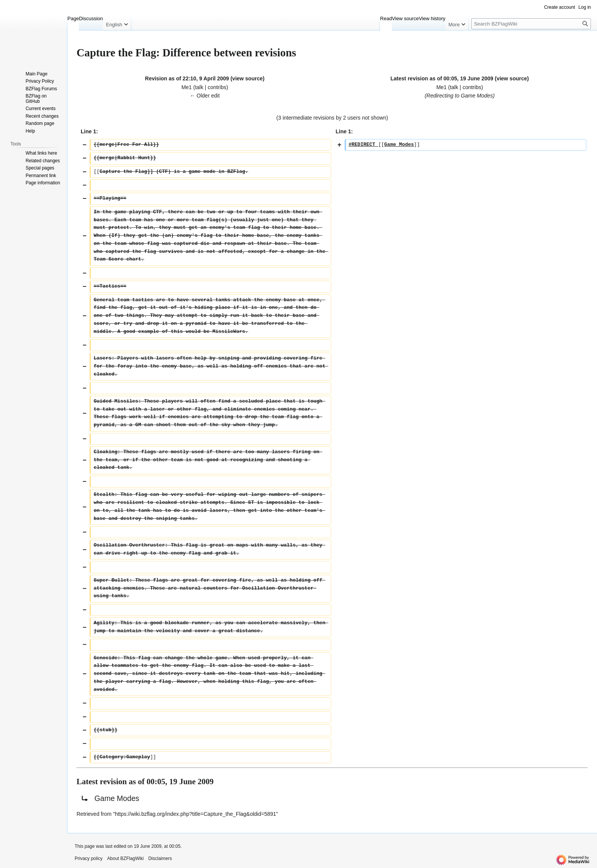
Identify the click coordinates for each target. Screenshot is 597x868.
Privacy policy (89, 858)
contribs (217, 87)
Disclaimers (160, 858)
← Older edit (205, 96)
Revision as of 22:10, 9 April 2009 (187, 78)
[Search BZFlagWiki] (531, 24)
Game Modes (477, 96)
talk (199, 87)
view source (247, 78)
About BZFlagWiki (125, 858)
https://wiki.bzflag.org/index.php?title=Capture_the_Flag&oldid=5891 (196, 814)
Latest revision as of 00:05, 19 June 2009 (442, 78)
